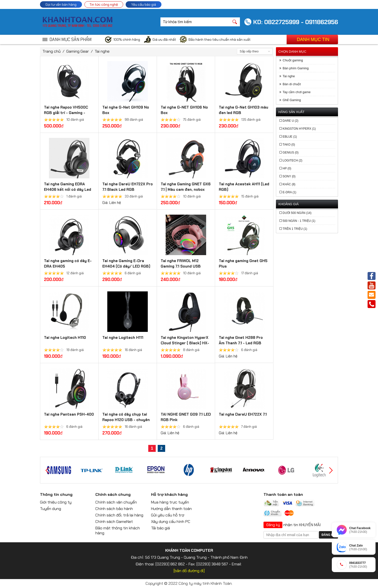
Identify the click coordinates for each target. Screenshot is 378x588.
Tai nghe (102, 51)
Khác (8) (289, 184)
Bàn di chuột (292, 84)
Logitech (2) (292, 160)
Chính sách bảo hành (114, 509)
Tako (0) (289, 145)
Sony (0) (289, 176)
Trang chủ (52, 51)
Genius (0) (291, 153)
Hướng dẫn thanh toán (171, 509)
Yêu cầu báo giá (144, 4)
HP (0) (287, 168)
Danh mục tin (313, 39)
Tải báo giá (160, 528)
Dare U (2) (290, 121)
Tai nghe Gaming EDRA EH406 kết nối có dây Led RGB (68, 190)
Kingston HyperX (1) (299, 129)
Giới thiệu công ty (56, 502)
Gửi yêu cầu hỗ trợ (168, 515)
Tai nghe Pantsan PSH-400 (69, 414)
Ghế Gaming (292, 100)
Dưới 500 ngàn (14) (297, 213)
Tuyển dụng (51, 509)
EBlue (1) (290, 137)
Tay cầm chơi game (297, 92)
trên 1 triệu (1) (295, 229)
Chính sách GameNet (114, 522)
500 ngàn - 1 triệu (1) (299, 221)
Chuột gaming (293, 60)
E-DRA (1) (289, 192)
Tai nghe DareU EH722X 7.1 (243, 414)
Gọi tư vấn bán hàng (61, 4)
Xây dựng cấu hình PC (171, 522)
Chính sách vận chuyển (116, 502)
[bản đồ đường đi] (189, 571)
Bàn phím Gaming (296, 68)
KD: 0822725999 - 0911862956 (296, 22)
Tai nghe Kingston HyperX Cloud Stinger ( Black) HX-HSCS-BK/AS (185, 343)
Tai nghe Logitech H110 (65, 338)
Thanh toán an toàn (283, 494)
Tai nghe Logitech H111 (123, 338)
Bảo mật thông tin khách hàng (118, 530)
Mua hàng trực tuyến (170, 502)
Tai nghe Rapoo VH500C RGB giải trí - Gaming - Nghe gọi (66, 113)
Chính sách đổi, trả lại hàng (119, 515)
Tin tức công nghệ (104, 4)
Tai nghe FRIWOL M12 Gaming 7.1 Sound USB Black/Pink (181, 266)
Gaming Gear (78, 51)
